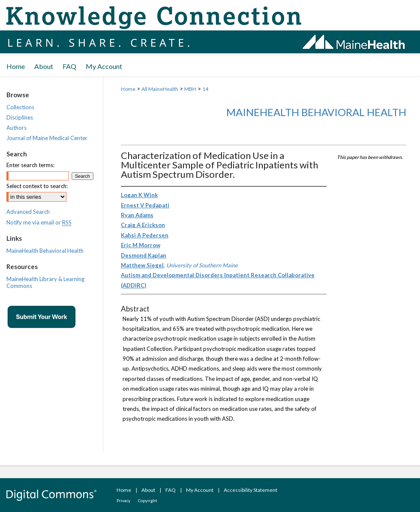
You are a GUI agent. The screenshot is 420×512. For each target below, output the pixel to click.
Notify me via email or (39, 222)
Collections (20, 107)
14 (205, 89)
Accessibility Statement (250, 490)
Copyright (148, 500)
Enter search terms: (30, 165)
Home (128, 89)
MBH (190, 89)
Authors (16, 128)
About (148, 490)
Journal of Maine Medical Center (47, 138)
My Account (200, 490)
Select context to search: (37, 186)
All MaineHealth (160, 89)
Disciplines (20, 117)
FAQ (171, 490)
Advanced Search (28, 212)
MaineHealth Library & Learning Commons (45, 282)
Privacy (123, 500)
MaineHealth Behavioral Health (316, 112)
